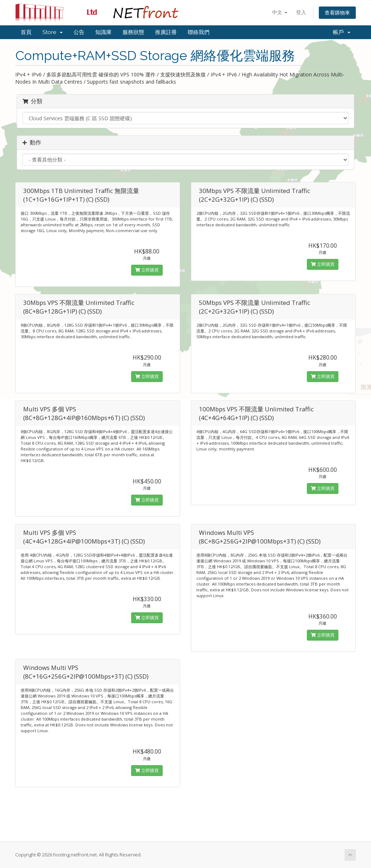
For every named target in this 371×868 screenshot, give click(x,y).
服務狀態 (133, 32)
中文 (280, 12)
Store (53, 32)
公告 (79, 32)
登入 (301, 12)
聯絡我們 (199, 32)
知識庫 (103, 32)
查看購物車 (337, 12)
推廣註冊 (166, 32)
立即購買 (147, 270)
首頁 (26, 32)
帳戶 (342, 32)
